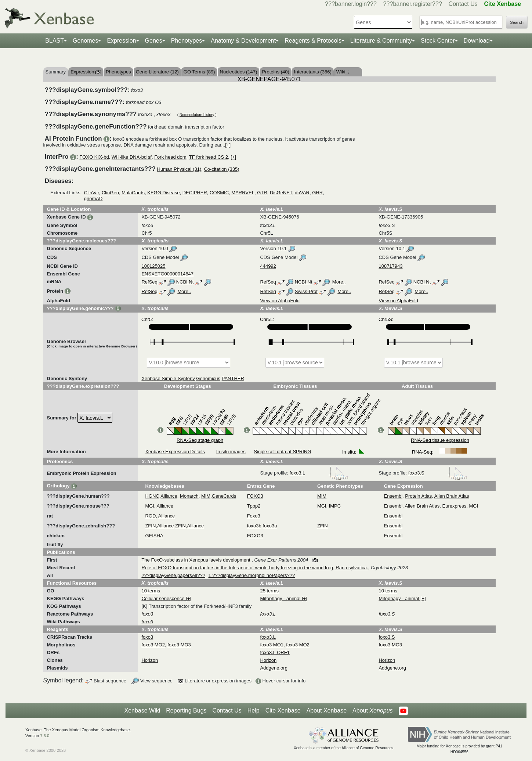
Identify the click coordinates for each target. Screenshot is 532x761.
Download (477, 41)
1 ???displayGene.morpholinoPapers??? (252, 575)
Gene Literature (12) (157, 72)
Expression (121, 41)
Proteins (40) (275, 72)
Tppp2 (254, 506)
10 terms (151, 591)
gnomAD (93, 199)
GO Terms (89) (199, 72)
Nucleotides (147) (239, 72)
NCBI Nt (185, 282)
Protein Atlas (418, 496)
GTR (262, 193)
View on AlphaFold (280, 301)
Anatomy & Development (243, 41)
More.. (339, 282)
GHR (317, 193)
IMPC (335, 506)
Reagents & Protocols (313, 41)
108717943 (390, 266)
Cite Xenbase (283, 710)
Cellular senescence (164, 598)
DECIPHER (195, 193)
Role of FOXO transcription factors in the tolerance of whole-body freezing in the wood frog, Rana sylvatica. (255, 568)
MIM (206, 496)
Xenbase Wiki (142, 710)
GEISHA (154, 536)
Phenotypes (187, 41)
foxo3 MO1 (272, 645)
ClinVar (92, 193)
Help (254, 710)
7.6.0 (45, 736)
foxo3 (147, 637)
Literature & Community (381, 41)
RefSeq (149, 282)
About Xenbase (327, 710)
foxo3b (254, 526)
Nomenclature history (197, 115)
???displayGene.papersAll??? (173, 575)
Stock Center (438, 41)
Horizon (150, 660)
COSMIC (219, 193)
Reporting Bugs (186, 710)
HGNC (152, 496)
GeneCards (224, 496)
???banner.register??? (413, 4)
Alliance (169, 496)
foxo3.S (438, 473)
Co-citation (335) (221, 169)
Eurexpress (455, 506)
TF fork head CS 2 (209, 157)
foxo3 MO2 (153, 645)
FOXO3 (255, 496)
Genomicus (208, 378)
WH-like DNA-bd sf (132, 157)
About (372, 711)
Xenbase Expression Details (175, 452)
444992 (268, 266)
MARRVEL (243, 193)
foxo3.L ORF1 (275, 652)
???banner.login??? (351, 4)
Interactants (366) (313, 72)
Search (517, 22)
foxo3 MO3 (179, 645)
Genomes (85, 41)
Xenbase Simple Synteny (168, 378)
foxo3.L (319, 473)
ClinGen (110, 193)
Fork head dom (170, 157)
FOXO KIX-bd (94, 157)
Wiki (343, 72)
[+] (228, 145)
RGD (150, 516)
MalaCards (133, 193)
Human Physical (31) (179, 169)
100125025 (153, 266)
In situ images (231, 452)
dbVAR (302, 193)
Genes (154, 41)
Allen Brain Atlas (452, 496)
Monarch (189, 496)
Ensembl (393, 496)
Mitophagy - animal (281, 598)
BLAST (55, 41)
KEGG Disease (163, 193)
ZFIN (150, 526)
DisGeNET (281, 193)
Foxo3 (254, 516)
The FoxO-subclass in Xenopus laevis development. (196, 560)
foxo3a (270, 526)
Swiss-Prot (306, 291)
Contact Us (463, 4)
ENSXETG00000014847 (167, 274)
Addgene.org (274, 668)
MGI (150, 506)
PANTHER (233, 378)
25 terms (269, 591)
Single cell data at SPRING (282, 452)
